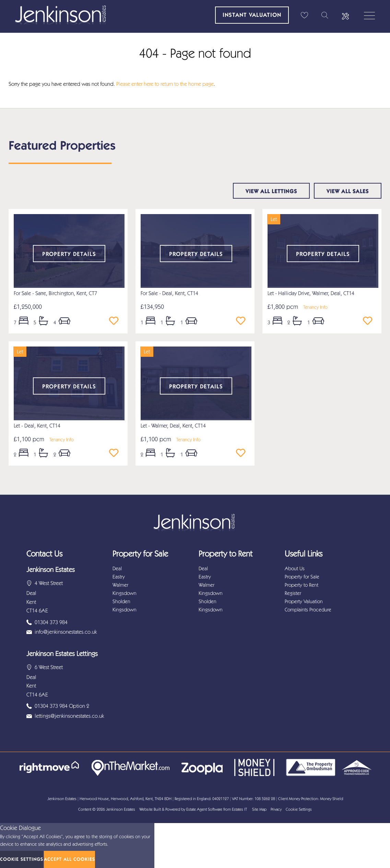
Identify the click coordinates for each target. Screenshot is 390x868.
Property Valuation (304, 601)
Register (293, 593)
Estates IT (239, 809)
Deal (117, 568)
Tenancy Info (315, 307)
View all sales (348, 191)
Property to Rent (302, 585)
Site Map (259, 809)
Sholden (121, 601)
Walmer (120, 585)
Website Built (150, 809)
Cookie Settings (299, 809)
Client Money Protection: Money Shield (311, 799)
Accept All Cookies (69, 859)
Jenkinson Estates (121, 809)
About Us (295, 568)
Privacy (276, 809)
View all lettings (271, 191)
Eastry (119, 577)
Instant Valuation (252, 15)
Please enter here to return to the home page (165, 84)
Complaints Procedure (308, 610)
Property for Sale (302, 577)
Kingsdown (125, 593)
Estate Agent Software (204, 809)
